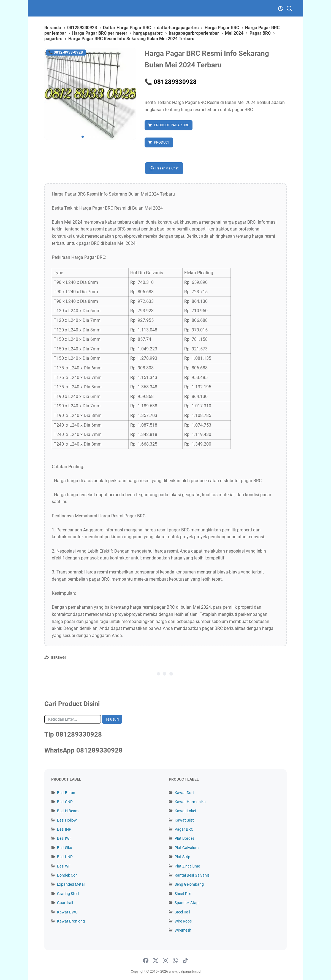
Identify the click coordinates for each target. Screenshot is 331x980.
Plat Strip (182, 857)
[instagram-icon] (165, 961)
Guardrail (65, 903)
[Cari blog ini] (73, 719)
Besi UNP (65, 857)
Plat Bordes (185, 838)
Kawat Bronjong (71, 921)
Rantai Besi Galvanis (192, 875)
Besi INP (64, 829)
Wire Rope (183, 921)
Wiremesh (183, 930)
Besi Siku (65, 848)
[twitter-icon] (156, 961)
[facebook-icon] (146, 961)
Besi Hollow (67, 820)
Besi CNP (65, 802)
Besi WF (64, 866)
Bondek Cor (67, 875)
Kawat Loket (185, 811)
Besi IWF (64, 838)
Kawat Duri (184, 793)
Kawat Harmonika (190, 802)
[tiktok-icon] (185, 961)
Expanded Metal (71, 884)
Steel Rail (182, 912)
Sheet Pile (183, 894)
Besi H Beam (68, 811)
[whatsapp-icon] (175, 961)
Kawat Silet (184, 820)
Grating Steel (68, 894)
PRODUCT (162, 142)
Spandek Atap (187, 903)
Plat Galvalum (187, 848)
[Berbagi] (55, 657)
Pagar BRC (184, 829)
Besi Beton (66, 793)
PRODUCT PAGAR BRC (172, 125)
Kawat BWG (67, 912)
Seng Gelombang (189, 884)
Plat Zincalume (187, 866)
